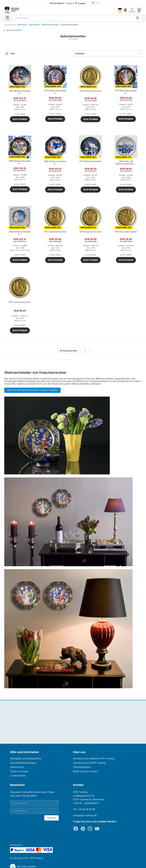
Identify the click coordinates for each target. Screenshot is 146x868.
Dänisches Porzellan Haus (14, 10)
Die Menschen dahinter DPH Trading (94, 759)
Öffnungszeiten (82, 767)
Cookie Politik (18, 776)
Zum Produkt (20, 119)
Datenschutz (17, 767)
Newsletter (17, 785)
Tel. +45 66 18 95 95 (84, 809)
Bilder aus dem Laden (85, 771)
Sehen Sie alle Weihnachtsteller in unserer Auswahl (32, 390)
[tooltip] (20, 92)
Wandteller (34, 25)
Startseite (22, 25)
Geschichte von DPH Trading (89, 763)
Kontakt (78, 785)
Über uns (79, 752)
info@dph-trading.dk (85, 816)
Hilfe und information (24, 752)
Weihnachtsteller (50, 25)
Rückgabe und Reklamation (26, 759)
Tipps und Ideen (19, 771)
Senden (52, 818)
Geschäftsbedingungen (23, 763)
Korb (139, 10)
